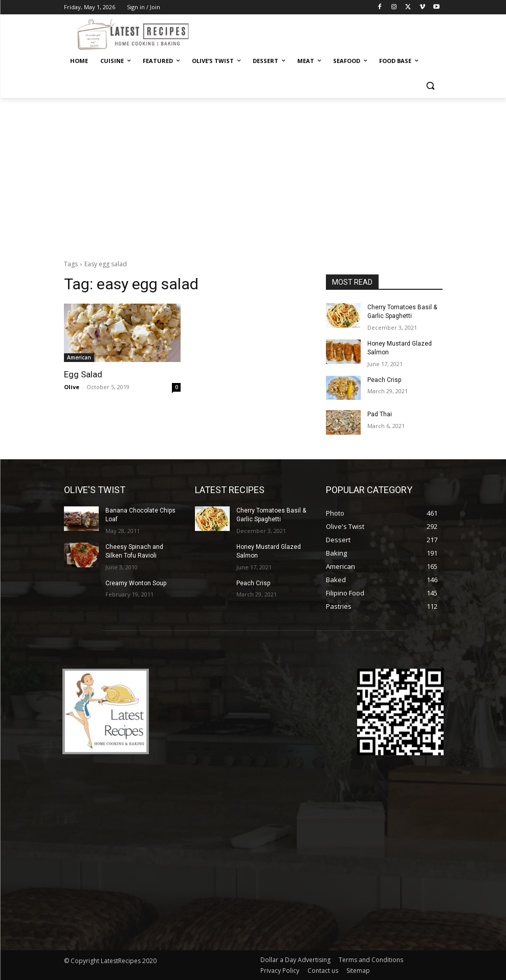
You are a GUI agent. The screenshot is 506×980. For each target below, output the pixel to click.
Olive (72, 387)
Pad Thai (380, 414)
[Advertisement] (253, 175)
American (79, 357)
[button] (431, 86)
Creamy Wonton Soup (136, 583)
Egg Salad (83, 374)
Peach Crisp (384, 380)
